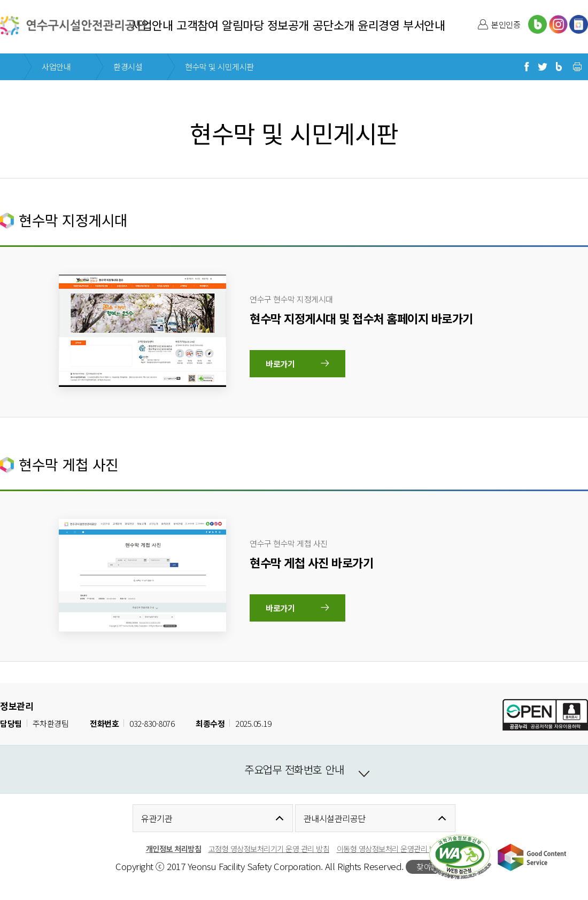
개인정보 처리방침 (174, 848)
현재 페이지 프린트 (577, 67)
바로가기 (280, 364)
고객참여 (197, 25)
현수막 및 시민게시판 (219, 67)
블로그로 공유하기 (559, 67)
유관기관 (157, 818)
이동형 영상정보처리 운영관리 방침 (390, 848)
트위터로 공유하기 (543, 67)
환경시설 (128, 67)
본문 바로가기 (23, 0)
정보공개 (288, 25)
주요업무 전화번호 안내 (294, 769)
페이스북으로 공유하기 (527, 67)
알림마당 (243, 25)
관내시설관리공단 (335, 818)
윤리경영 (378, 25)
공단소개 (334, 25)
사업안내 (152, 25)
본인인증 (506, 24)
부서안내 (424, 25)
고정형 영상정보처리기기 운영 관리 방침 (269, 848)
